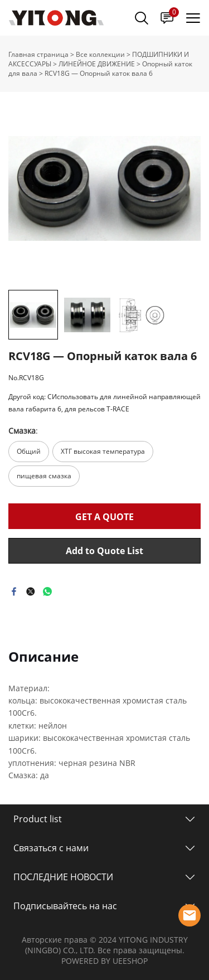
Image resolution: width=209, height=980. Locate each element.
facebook (14, 591)
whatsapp (47, 591)
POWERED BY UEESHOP (104, 961)
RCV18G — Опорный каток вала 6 (99, 73)
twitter (31, 591)
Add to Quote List (104, 551)
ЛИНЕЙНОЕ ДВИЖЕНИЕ (97, 64)
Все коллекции (100, 54)
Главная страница (38, 54)
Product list (38, 819)
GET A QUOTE (104, 517)
